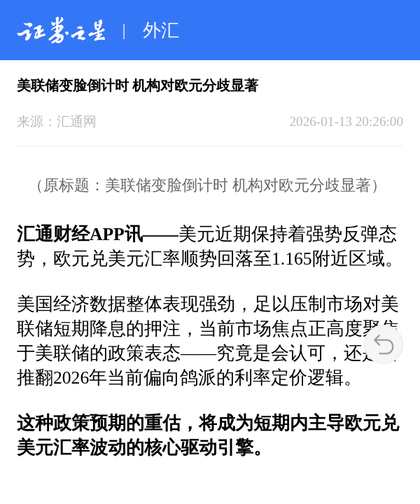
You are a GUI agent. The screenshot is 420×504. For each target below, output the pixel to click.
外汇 (161, 30)
